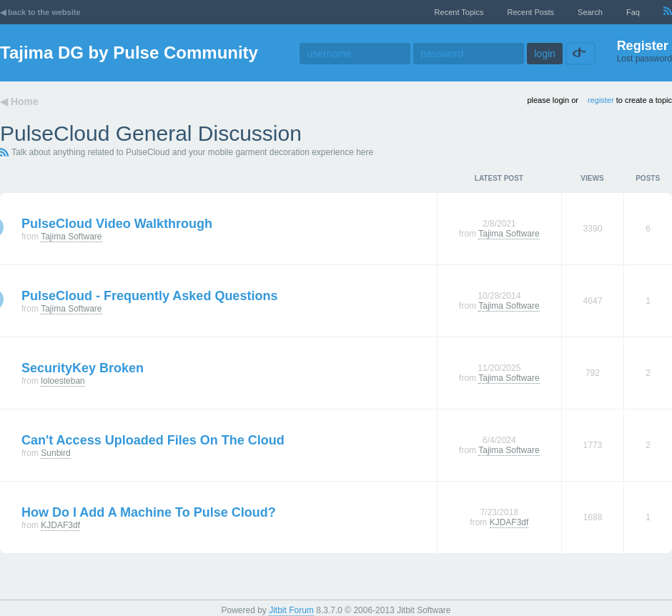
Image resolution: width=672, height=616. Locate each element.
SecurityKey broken (83, 368)
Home (25, 101)
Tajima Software (71, 237)
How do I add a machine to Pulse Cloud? (149, 512)
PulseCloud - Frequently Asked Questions (149, 296)
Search (590, 12)
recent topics (459, 12)
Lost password (644, 59)
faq (633, 12)
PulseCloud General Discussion (151, 133)
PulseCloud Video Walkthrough (117, 224)
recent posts (531, 12)
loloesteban (63, 381)
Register (643, 46)
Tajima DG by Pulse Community (129, 53)
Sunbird (55, 453)
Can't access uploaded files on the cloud (153, 440)
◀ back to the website (40, 12)
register (601, 100)
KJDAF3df (60, 525)
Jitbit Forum (291, 610)
